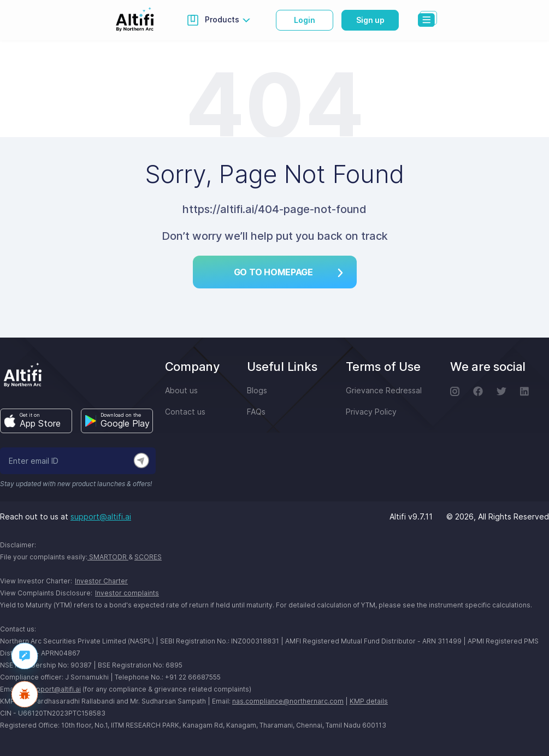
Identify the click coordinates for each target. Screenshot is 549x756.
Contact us (185, 412)
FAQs (256, 412)
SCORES (148, 557)
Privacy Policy (371, 412)
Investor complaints (127, 593)
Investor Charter (101, 581)
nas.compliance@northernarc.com (288, 701)
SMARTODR (108, 557)
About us (181, 390)
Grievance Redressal (384, 390)
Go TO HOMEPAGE (288, 272)
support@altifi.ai (101, 516)
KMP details (369, 701)
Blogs (257, 390)
